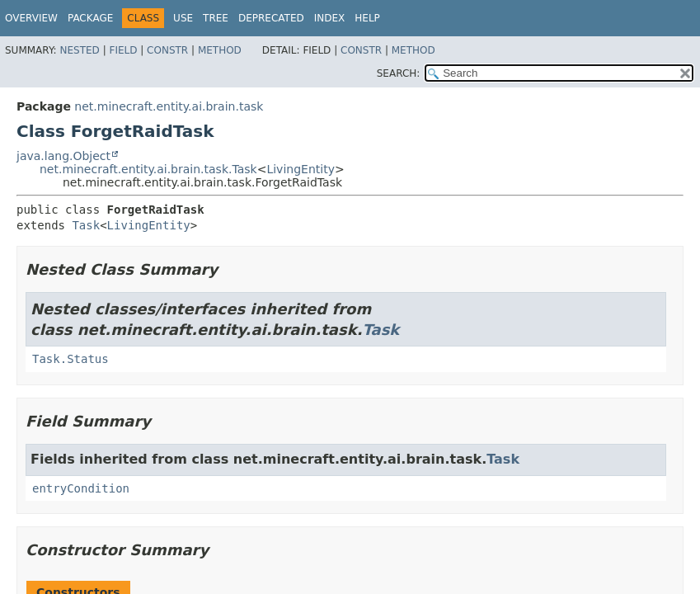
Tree (216, 18)
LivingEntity (301, 169)
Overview (31, 18)
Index (330, 18)
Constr (167, 50)
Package (90, 18)
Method (220, 50)
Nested (79, 50)
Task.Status (70, 359)
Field (123, 50)
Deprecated (271, 18)
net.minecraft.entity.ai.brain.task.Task (148, 169)
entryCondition (81, 488)
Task (86, 225)
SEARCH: (399, 73)
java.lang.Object (63, 156)
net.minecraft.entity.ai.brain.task (169, 106)
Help (367, 18)
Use (183, 18)
